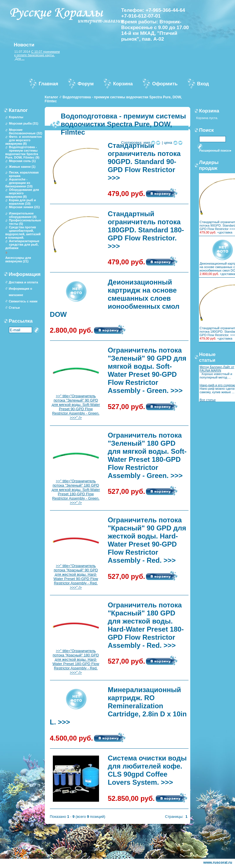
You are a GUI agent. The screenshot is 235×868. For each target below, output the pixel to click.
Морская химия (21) (24, 207)
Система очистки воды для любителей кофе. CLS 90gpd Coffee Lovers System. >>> (147, 770)
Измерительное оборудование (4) (23, 215)
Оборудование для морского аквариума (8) (22, 193)
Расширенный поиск (214, 151)
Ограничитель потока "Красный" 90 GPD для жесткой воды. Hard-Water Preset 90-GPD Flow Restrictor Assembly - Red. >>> (147, 540)
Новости (24, 45)
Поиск (207, 130)
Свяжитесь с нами (23, 301)
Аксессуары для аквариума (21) (18, 259)
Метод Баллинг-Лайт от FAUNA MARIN (217, 369)
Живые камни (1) (22, 167)
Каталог (52, 97)
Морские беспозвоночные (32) (26, 131)
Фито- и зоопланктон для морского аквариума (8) (24, 140)
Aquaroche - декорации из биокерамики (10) (19, 183)
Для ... (19, 59)
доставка (226, 232)
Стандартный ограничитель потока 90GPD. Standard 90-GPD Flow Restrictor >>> (144, 162)
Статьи (14, 308)
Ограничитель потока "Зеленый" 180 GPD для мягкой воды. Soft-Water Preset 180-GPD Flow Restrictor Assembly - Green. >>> (147, 455)
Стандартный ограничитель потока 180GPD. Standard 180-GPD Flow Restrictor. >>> (146, 230)
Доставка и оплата (23, 282)
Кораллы (16, 117)
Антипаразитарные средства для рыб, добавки (22, 244)
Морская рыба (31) (24, 123)
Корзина (209, 111)
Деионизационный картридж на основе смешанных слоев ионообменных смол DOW (115, 298)
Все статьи (207, 400)
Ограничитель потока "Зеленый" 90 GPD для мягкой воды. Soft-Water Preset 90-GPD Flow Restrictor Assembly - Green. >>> (147, 370)
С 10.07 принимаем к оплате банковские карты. (37, 53)
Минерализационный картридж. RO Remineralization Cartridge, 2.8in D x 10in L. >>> (118, 706)
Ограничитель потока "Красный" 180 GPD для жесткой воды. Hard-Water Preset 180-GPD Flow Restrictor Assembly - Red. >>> (146, 625)
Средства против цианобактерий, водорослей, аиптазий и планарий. (23, 232)
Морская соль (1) (22, 161)
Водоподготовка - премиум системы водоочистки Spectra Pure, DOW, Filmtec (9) (22, 152)
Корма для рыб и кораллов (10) (22, 202)
